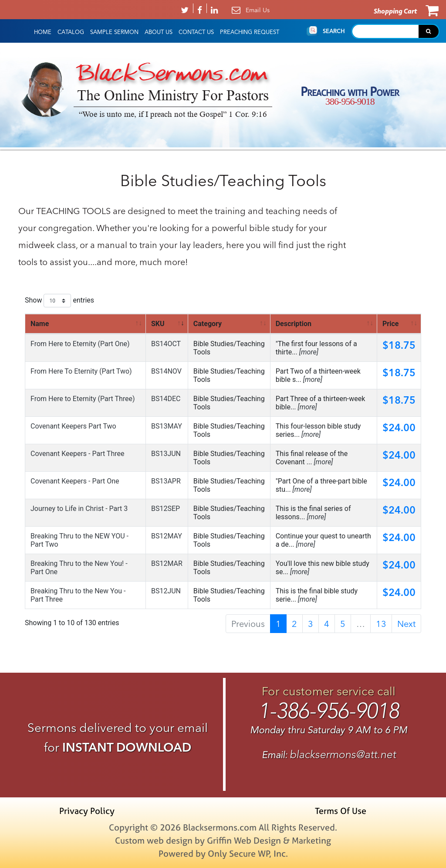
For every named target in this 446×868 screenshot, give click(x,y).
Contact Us (196, 32)
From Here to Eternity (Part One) (80, 344)
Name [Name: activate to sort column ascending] (40, 324)
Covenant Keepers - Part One (75, 481)
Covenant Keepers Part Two (73, 426)
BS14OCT (166, 344)
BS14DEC (166, 399)
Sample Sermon (114, 32)
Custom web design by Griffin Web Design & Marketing (223, 840)
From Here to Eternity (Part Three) (83, 399)
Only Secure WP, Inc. (248, 853)
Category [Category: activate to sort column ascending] (208, 324)
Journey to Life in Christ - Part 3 (79, 509)
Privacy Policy (87, 811)
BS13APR (166, 481)
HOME (43, 32)
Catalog (71, 32)
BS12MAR (167, 563)
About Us (159, 32)
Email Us (258, 10)
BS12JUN (166, 591)
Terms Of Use (341, 811)
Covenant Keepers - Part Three (77, 454)
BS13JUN (166, 454)
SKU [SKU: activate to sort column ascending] (158, 324)
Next (406, 624)
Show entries (59, 301)
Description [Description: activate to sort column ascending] (294, 324)
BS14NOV (166, 371)
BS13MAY (167, 426)
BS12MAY (167, 536)
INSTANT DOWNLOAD (127, 747)
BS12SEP (166, 509)
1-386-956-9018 (329, 711)
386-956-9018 (350, 101)
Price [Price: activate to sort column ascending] (390, 324)
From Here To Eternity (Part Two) (81, 371)
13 (381, 624)
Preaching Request (250, 32)
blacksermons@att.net (343, 754)
